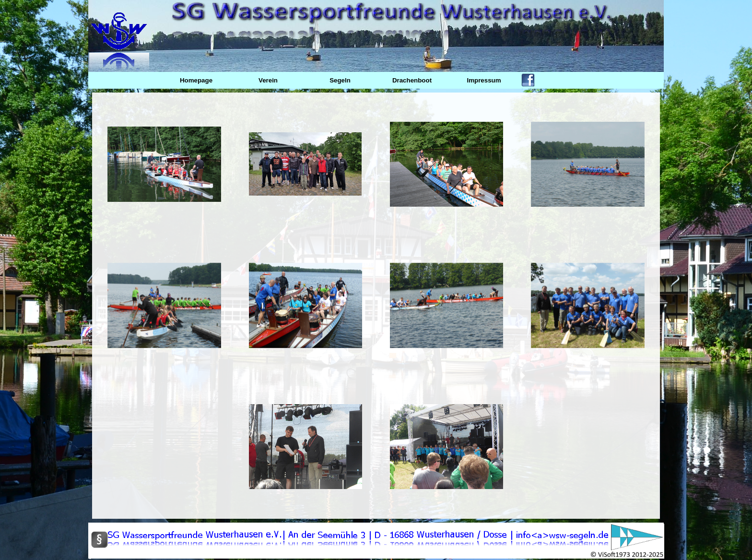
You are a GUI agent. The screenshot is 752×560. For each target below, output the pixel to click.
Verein (268, 80)
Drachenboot (412, 80)
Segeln (340, 80)
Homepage (196, 80)
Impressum (484, 80)
